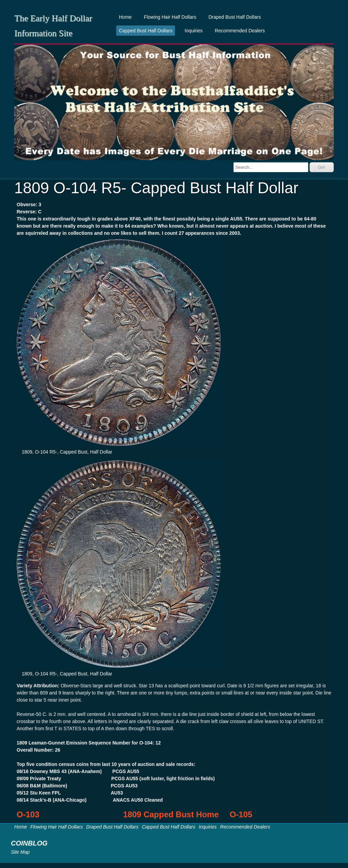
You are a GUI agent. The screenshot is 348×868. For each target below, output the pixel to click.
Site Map (20, 852)
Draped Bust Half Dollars (234, 17)
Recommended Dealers (240, 31)
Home (125, 17)
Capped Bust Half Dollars (146, 31)
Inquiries (194, 31)
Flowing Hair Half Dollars (170, 17)
